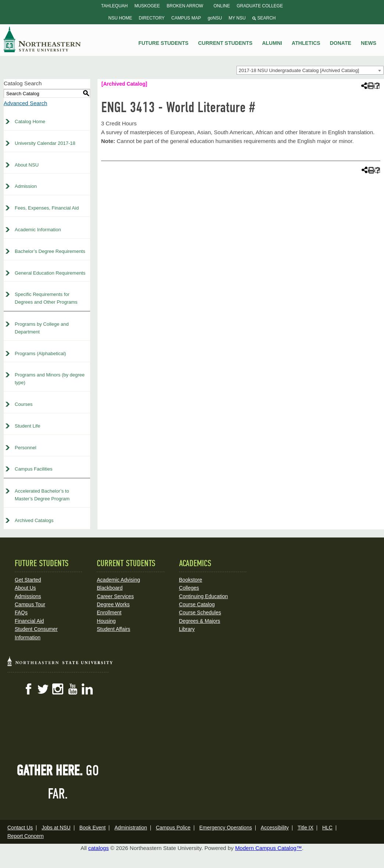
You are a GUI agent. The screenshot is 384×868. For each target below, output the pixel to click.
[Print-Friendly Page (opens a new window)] (370, 86)
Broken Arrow (185, 6)
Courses (24, 404)
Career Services (115, 596)
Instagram (58, 689)
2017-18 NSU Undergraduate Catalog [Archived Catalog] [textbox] (299, 70)
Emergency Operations (226, 828)
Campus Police (173, 828)
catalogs (99, 848)
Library (187, 629)
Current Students (225, 43)
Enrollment (109, 612)
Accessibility (275, 828)
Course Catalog (197, 604)
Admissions (28, 596)
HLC (327, 828)
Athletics (306, 43)
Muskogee (147, 6)
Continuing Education (204, 596)
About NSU (27, 165)
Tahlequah (114, 6)
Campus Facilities (34, 469)
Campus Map (186, 18)
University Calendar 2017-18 (45, 143)
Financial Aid (29, 621)
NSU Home (120, 18)
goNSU (215, 18)
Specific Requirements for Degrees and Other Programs (46, 298)
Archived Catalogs (34, 520)
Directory (152, 18)
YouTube (72, 689)
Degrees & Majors (200, 621)
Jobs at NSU (56, 828)
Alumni (272, 43)
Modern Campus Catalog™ (269, 848)
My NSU (237, 18)
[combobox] (310, 70)
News (369, 43)
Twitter (43, 689)
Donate (341, 43)
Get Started (28, 580)
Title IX (305, 828)
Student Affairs (113, 629)
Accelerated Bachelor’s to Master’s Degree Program (42, 495)
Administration (131, 828)
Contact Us (20, 828)
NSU (42, 39)
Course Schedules (200, 612)
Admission (26, 186)
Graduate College (260, 6)
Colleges (189, 588)
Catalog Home (30, 122)
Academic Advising (118, 580)
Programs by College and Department (42, 328)
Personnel (26, 448)
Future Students (163, 43)
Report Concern (26, 836)
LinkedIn (87, 689)
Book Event (93, 828)
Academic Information (38, 230)
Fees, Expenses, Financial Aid (47, 208)
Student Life (27, 426)
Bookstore (191, 580)
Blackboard (110, 588)
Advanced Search (25, 103)
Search (264, 18)
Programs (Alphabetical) (40, 353)
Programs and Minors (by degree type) (50, 379)
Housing (106, 621)
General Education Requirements (50, 273)
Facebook (28, 689)
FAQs (21, 612)
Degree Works (113, 604)
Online (222, 6)
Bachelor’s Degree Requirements (50, 251)
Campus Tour (30, 604)
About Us (25, 588)
